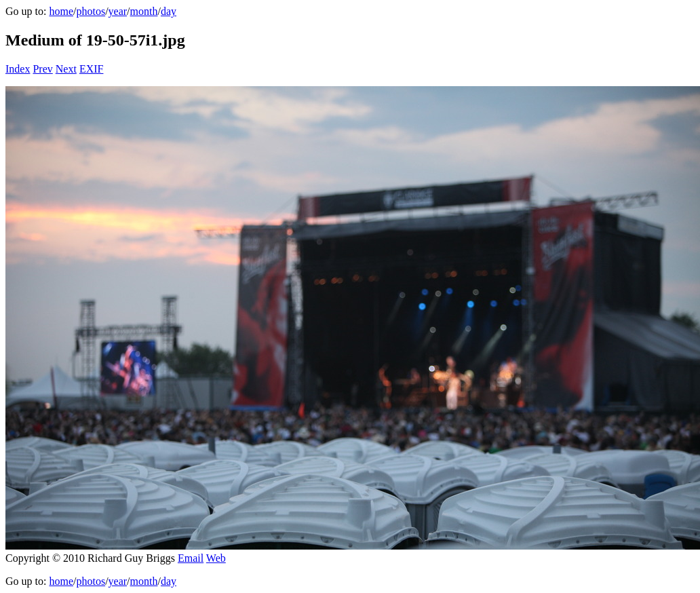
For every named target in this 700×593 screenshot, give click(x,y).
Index (18, 69)
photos (91, 11)
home (61, 11)
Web (216, 558)
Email (191, 558)
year (118, 11)
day (169, 11)
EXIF (92, 69)
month (144, 11)
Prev (42, 69)
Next (66, 69)
